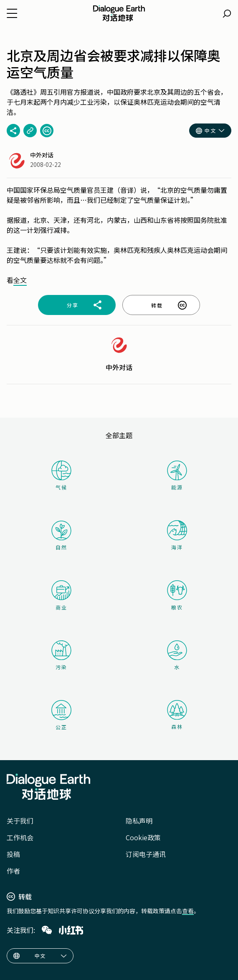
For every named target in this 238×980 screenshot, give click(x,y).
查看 (188, 911)
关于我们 (20, 821)
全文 (20, 280)
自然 (61, 536)
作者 (13, 871)
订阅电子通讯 (146, 854)
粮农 (177, 595)
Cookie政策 (143, 837)
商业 (61, 595)
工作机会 (20, 837)
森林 (177, 715)
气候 (61, 476)
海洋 (177, 535)
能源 (177, 476)
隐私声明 (139, 821)
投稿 (13, 854)
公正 (61, 715)
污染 (61, 655)
